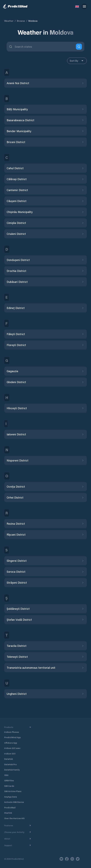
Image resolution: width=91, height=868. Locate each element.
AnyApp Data (11, 797)
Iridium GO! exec (12, 748)
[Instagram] (72, 859)
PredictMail (10, 807)
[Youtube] (61, 859)
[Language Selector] (77, 6)
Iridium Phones (12, 732)
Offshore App (11, 743)
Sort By (77, 61)
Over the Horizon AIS (14, 818)
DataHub (9, 759)
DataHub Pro (10, 764)
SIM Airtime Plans (13, 791)
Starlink (8, 813)
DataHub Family (12, 770)
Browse (21, 21)
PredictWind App (12, 737)
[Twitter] (78, 859)
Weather (9, 21)
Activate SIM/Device (14, 802)
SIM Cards (9, 786)
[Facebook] (67, 859)
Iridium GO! (10, 754)
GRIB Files (9, 780)
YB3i (6, 775)
